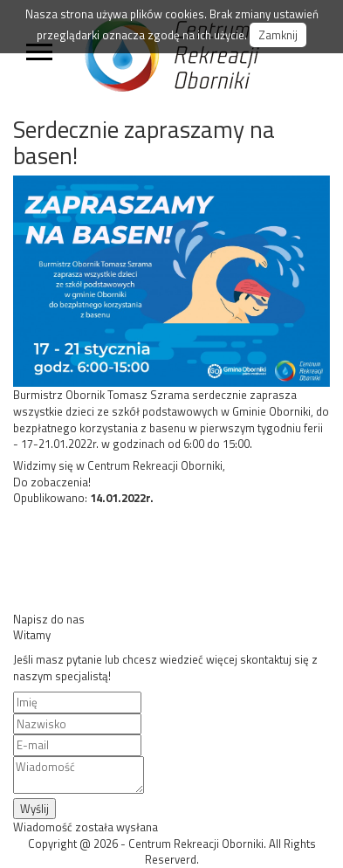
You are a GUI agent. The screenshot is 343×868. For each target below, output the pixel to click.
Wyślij (34, 809)
